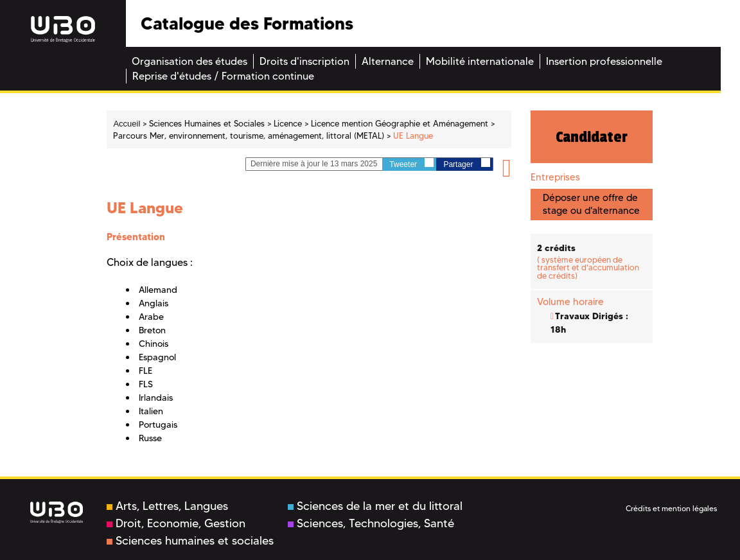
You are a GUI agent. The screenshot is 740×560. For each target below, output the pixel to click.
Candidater (592, 137)
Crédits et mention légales (671, 508)
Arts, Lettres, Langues (167, 506)
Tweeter (411, 163)
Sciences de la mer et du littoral (375, 506)
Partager (466, 163)
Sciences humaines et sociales (190, 541)
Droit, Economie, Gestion (176, 523)
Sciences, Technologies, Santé (371, 523)
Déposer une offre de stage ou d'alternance (591, 204)
